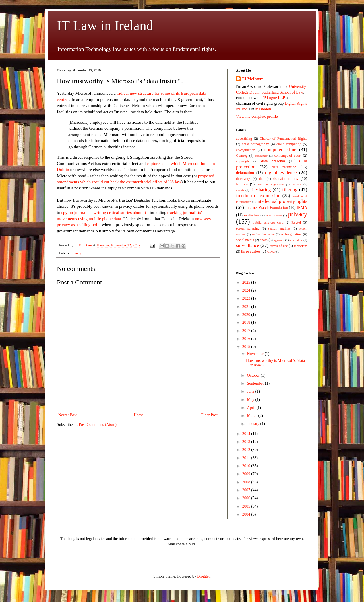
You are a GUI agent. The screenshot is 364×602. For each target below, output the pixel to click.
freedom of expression (258, 196)
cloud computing (289, 144)
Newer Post (68, 415)
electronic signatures (270, 184)
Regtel (296, 222)
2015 (247, 347)
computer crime (280, 150)
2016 (247, 339)
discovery (243, 179)
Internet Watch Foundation (266, 208)
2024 (247, 290)
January (254, 424)
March (253, 416)
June (251, 391)
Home (139, 415)
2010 (247, 466)
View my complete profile (257, 117)
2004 (247, 514)
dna (262, 179)
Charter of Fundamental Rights (284, 139)
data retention (284, 167)
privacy (76, 253)
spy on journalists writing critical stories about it (104, 212)
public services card (268, 222)
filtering (290, 190)
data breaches (273, 161)
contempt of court (288, 156)
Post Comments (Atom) (98, 425)
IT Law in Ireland (105, 25)
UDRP (271, 251)
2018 (247, 322)
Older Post (209, 415)
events (240, 190)
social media (245, 240)
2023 (247, 298)
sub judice (296, 240)
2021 (247, 307)
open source (274, 215)
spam (264, 240)
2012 (247, 450)
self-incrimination (263, 234)
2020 (247, 315)
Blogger (203, 576)
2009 (247, 474)
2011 (247, 458)
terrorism (301, 246)
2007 (247, 490)
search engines (279, 228)
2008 (247, 482)
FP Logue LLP (273, 98)
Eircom (242, 184)
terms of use (279, 246)
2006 (247, 498)
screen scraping (248, 228)
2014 (247, 434)
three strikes (251, 251)
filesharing (261, 190)
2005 (247, 506)
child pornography (255, 144)
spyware (279, 240)
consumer (261, 156)
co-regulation (246, 150)
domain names (286, 179)
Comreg (242, 156)
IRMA (302, 208)
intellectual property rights (282, 201)
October (254, 375)
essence (297, 184)
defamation (245, 173)
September (256, 383)
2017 (247, 331)
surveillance (248, 245)
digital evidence (281, 173)
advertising (244, 139)
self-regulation (291, 234)
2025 (247, 282)
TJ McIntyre (253, 79)
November (256, 354)
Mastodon (263, 109)
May (251, 400)
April (252, 408)
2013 (247, 442)
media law (252, 215)
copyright (243, 161)
